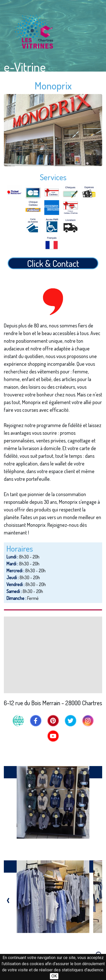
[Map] (53, 655)
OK (54, 976)
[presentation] (8, 899)
